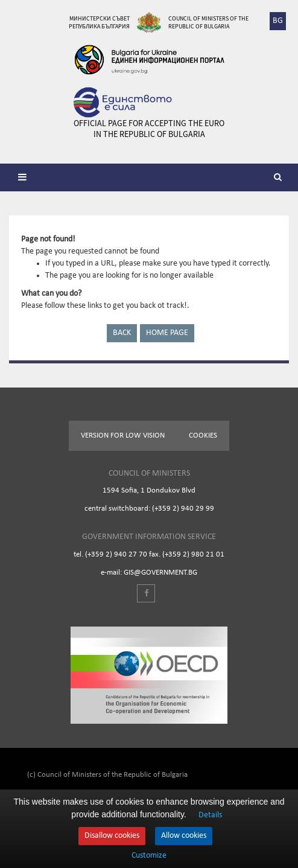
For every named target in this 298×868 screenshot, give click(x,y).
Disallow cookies (112, 836)
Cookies (203, 436)
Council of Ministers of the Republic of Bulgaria (208, 22)
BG (278, 21)
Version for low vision (123, 436)
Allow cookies (184, 836)
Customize (149, 856)
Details (210, 815)
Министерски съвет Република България (99, 22)
